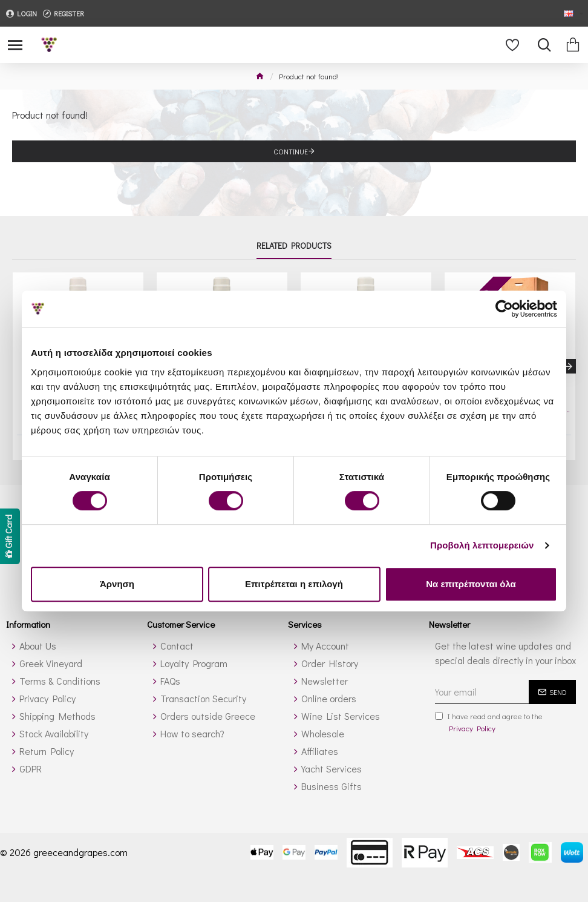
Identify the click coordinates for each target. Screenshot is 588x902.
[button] (569, 366)
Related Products (294, 246)
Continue (291, 151)
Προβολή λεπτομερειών (482, 545)
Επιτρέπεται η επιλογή (294, 584)
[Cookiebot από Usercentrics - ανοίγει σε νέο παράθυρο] (504, 309)
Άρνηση (117, 584)
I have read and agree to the (489, 722)
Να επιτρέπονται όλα (471, 584)
